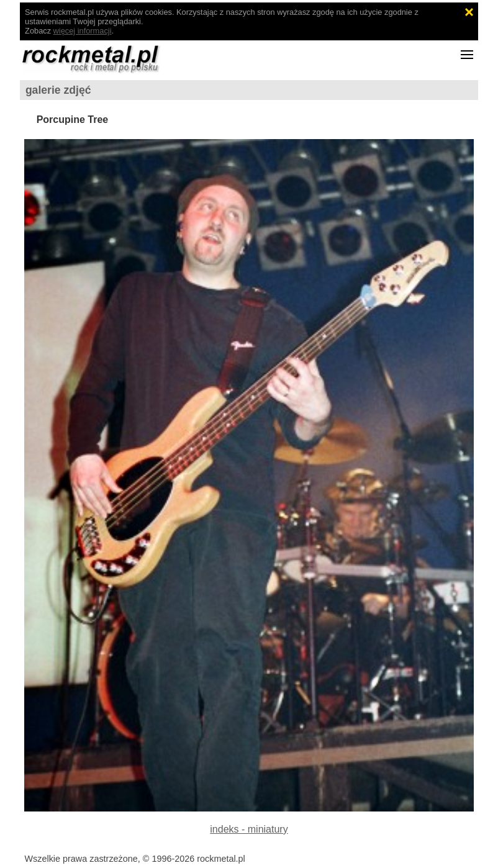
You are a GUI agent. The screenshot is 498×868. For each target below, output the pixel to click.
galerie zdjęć (58, 90)
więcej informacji (83, 31)
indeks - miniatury (249, 829)
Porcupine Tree (73, 120)
